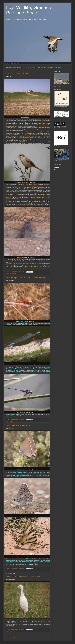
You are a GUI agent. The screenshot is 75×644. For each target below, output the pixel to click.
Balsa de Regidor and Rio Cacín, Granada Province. (26, 278)
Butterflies (11, 570)
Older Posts (47, 635)
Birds (11, 274)
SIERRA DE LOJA (15, 63)
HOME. (7, 63)
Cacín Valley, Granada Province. (18, 425)
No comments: (22, 272)
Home (28, 635)
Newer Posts (9, 635)
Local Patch (14, 274)
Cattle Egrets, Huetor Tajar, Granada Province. (23, 576)
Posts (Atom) (14, 637)
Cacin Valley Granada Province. (18, 74)
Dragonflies (12, 421)
